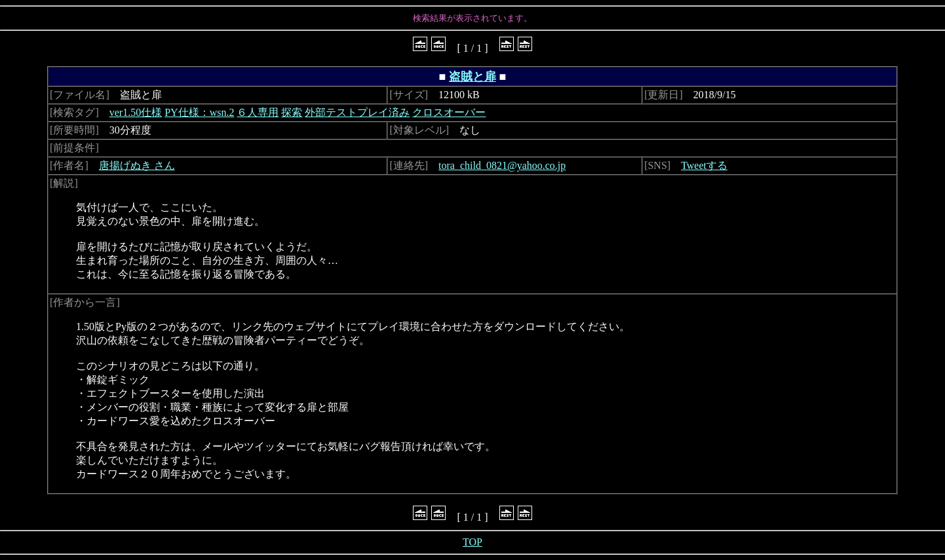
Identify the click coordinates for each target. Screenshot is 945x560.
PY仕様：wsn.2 (199, 112)
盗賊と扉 (473, 77)
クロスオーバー (449, 112)
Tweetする (704, 165)
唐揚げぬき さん (137, 165)
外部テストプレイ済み (357, 112)
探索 (292, 112)
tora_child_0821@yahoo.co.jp (502, 165)
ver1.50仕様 (136, 112)
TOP (473, 542)
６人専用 (258, 112)
